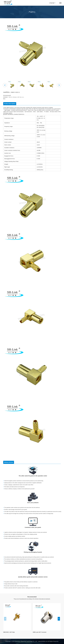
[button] (5, 85)
